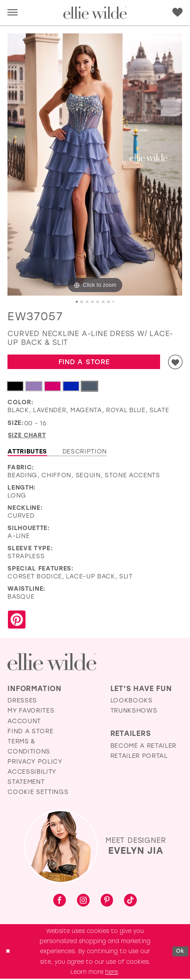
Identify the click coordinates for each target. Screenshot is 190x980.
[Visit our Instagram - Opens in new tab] (83, 902)
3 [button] (87, 302)
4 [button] (92, 302)
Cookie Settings (38, 793)
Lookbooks (132, 702)
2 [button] (81, 302)
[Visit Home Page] (95, 13)
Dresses (22, 702)
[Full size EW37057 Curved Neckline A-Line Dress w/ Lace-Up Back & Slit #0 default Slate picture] (95, 165)
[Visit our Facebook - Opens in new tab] (60, 902)
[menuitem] (13, 13)
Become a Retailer (144, 747)
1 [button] (76, 302)
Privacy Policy (35, 762)
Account (24, 722)
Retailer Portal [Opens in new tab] (139, 757)
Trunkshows (134, 712)
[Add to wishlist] (175, 363)
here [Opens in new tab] (111, 973)
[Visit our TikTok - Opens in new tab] (130, 902)
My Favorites (31, 712)
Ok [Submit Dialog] (180, 952)
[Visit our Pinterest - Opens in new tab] (107, 902)
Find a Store (83, 362)
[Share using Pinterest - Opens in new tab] (17, 621)
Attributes (27, 453)
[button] (13, 13)
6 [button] (104, 302)
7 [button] (109, 302)
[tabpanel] (95, 165)
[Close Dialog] (8, 953)
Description (85, 453)
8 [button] (114, 302)
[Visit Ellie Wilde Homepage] (52, 663)
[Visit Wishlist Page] (177, 12)
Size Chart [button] (27, 436)
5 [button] (98, 302)
